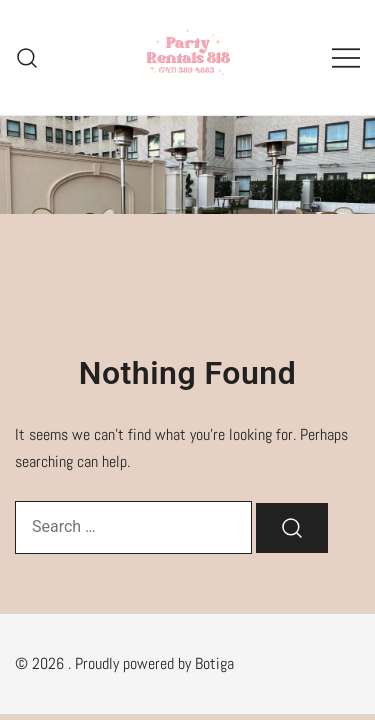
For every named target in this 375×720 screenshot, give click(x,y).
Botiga (214, 663)
